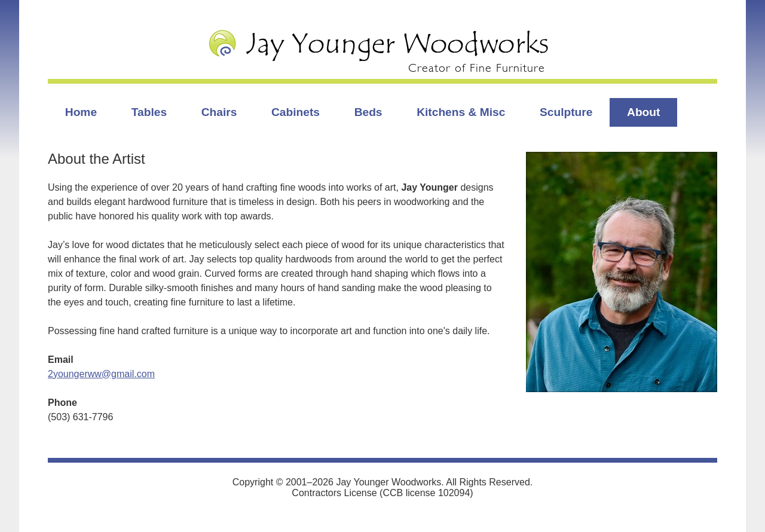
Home (81, 112)
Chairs (219, 112)
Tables (149, 112)
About (643, 112)
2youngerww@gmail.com (101, 374)
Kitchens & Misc (461, 112)
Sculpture (566, 112)
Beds (368, 112)
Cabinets (296, 112)
